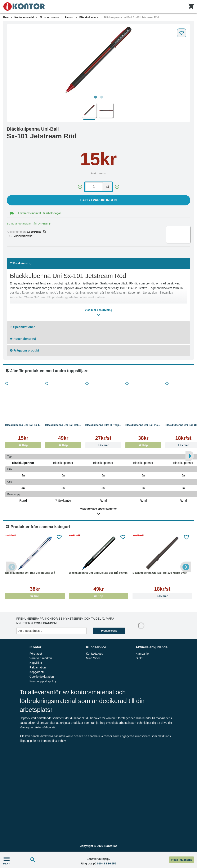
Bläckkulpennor (89, 17)
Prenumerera (109, 631)
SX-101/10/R (36, 232)
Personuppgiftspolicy (43, 681)
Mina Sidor (93, 658)
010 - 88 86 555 (107, 863)
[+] (117, 187)
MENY (6, 860)
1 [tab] (95, 97)
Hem (6, 17)
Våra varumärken (41, 658)
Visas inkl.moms (182, 860)
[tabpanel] (98, 60)
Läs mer (103, 445)
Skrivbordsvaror (49, 17)
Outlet (139, 658)
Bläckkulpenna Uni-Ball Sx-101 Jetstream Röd (131, 17)
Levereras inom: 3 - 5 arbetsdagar (39, 213)
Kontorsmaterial (24, 17)
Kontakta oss (95, 654)
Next (185, 567)
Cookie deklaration (42, 677)
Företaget (36, 654)
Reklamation (38, 667)
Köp (23, 445)
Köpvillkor (36, 663)
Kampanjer (143, 654)
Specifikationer (22, 327)
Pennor (69, 17)
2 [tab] (102, 97)
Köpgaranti (37, 672)
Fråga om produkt (24, 350)
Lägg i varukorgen (99, 200)
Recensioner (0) (23, 339)
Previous (12, 567)
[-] (80, 187)
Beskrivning (21, 263)
